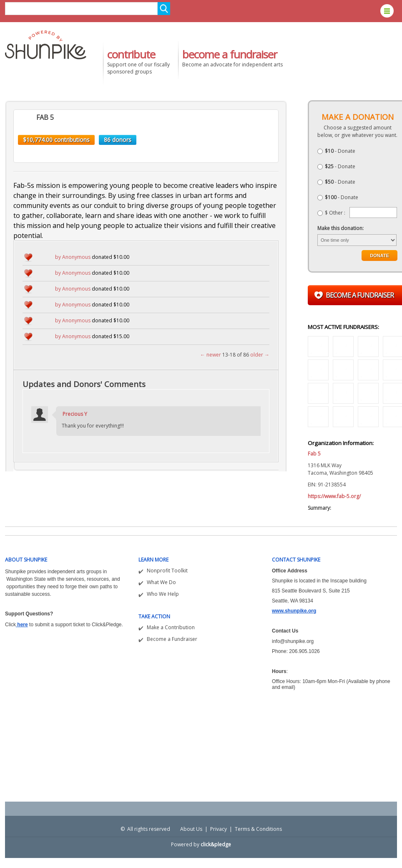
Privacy (219, 829)
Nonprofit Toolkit (167, 571)
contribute (131, 54)
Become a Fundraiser (172, 639)
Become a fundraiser (360, 295)
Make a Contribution (171, 627)
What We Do (161, 582)
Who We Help (163, 594)
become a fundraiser (230, 54)
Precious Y (75, 414)
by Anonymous (73, 257)
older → (260, 355)
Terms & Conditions (258, 829)
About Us (191, 829)
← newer (211, 355)
